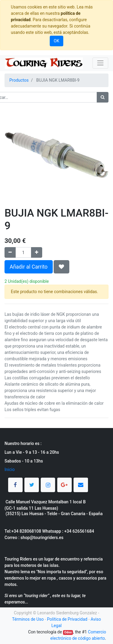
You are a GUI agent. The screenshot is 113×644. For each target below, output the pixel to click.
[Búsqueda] (103, 97)
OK (56, 41)
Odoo (68, 632)
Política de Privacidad (67, 619)
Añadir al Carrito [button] (29, 267)
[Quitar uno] (10, 252)
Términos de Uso (28, 619)
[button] (61, 267)
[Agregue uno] (37, 252)
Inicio (10, 469)
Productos (19, 80)
